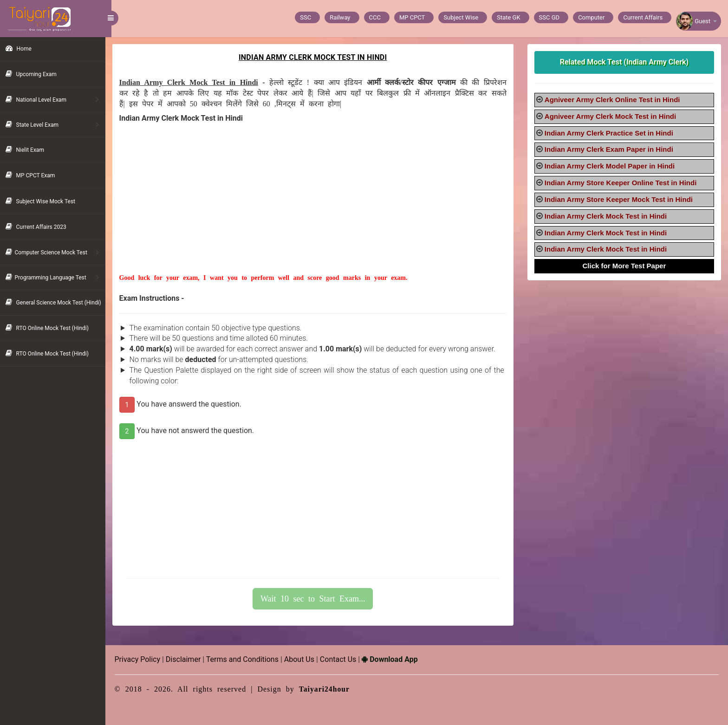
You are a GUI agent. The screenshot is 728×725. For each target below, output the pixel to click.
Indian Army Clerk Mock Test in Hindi (608, 216)
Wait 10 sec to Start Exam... (317, 599)
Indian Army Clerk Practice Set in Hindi (611, 133)
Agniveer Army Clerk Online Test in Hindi (614, 100)
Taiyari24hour (331, 689)
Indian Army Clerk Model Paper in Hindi (611, 166)
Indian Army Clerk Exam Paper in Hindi (611, 149)
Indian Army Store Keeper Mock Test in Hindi (621, 199)
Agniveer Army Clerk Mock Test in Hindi (612, 116)
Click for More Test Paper (625, 266)
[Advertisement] (317, 208)
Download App (396, 659)
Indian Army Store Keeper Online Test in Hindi (623, 183)
